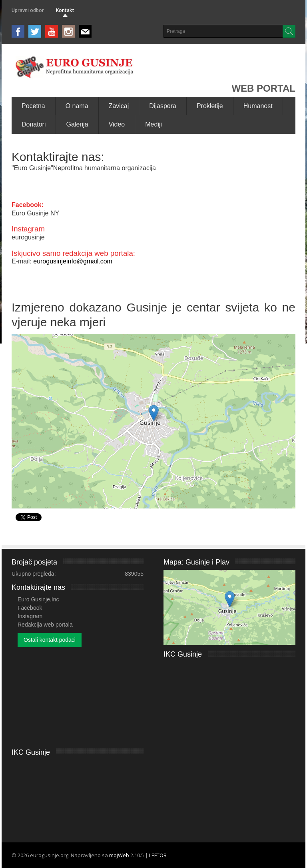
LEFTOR (158, 855)
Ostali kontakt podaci (50, 640)
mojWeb (119, 855)
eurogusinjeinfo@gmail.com (73, 261)
